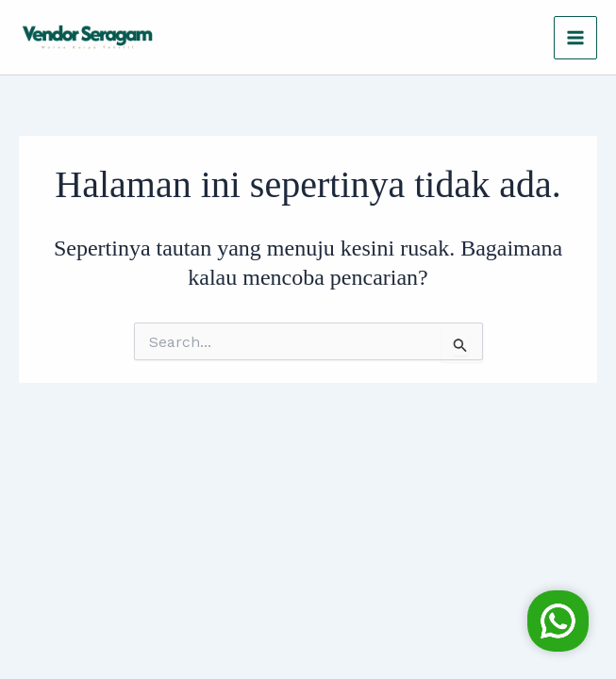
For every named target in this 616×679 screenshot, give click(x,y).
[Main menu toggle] (575, 38)
